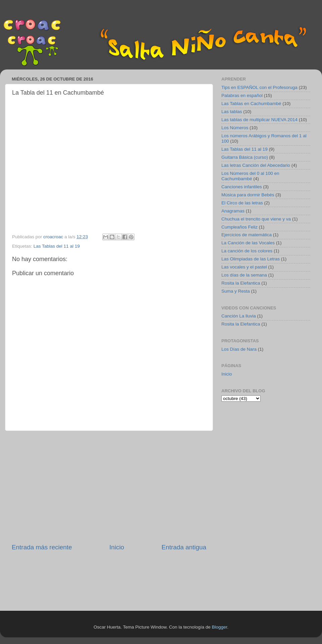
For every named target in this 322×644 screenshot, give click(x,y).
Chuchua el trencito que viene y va (256, 219)
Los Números (235, 128)
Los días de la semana (244, 275)
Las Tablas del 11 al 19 (57, 246)
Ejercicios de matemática (247, 235)
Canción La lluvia (239, 316)
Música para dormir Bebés (248, 195)
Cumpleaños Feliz (239, 227)
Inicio (117, 547)
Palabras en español (242, 95)
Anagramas (233, 211)
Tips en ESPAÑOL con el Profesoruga (259, 87)
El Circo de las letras (242, 203)
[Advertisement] (109, 487)
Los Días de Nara (239, 349)
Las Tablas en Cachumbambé (251, 104)
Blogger (219, 627)
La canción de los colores (247, 251)
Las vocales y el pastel (244, 267)
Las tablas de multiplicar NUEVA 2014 (259, 120)
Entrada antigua (184, 547)
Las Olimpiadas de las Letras (251, 259)
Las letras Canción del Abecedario (256, 165)
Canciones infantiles (242, 187)
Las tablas (232, 112)
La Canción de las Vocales (248, 243)
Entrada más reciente (42, 547)
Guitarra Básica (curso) (245, 157)
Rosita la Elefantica (241, 283)
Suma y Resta (236, 291)
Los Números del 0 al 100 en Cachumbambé (250, 176)
